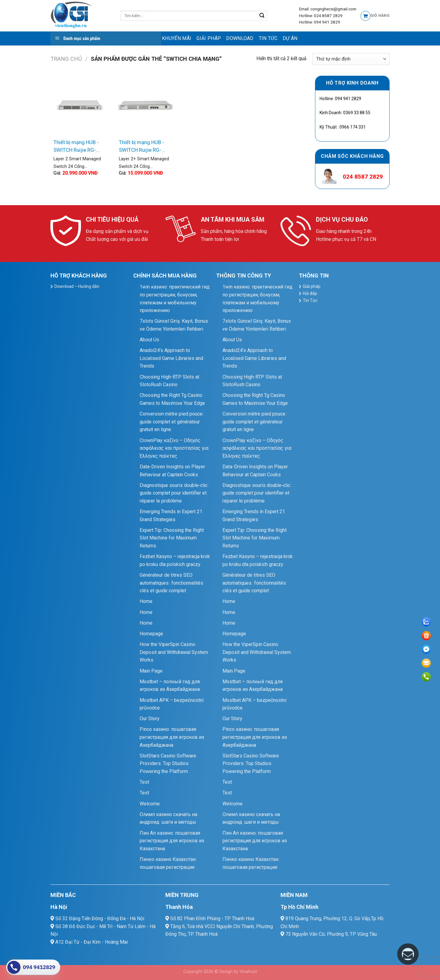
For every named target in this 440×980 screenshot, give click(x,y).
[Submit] (262, 16)
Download (240, 38)
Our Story (150, 719)
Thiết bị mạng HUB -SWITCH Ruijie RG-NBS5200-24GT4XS (142, 147)
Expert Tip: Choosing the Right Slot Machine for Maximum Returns (172, 538)
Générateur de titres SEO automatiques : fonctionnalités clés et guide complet (171, 583)
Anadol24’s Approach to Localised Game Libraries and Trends (171, 358)
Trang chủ (66, 59)
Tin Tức (268, 38)
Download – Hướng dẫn (77, 286)
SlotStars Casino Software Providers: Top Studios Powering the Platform (168, 764)
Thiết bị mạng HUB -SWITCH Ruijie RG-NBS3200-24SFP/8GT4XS (76, 147)
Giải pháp (209, 38)
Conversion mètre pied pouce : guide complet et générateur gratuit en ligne (172, 422)
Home (146, 601)
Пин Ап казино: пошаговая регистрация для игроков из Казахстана (172, 841)
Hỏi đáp (310, 293)
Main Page (151, 671)
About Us (149, 340)
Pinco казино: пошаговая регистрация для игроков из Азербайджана (172, 737)
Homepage (151, 634)
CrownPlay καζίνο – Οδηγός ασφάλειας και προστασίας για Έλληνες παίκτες (174, 448)
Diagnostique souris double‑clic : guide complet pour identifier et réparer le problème (175, 493)
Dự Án (290, 38)
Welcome (150, 804)
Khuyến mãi (177, 38)
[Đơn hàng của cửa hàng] (351, 59)
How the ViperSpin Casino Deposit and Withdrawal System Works (174, 652)
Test (144, 782)
